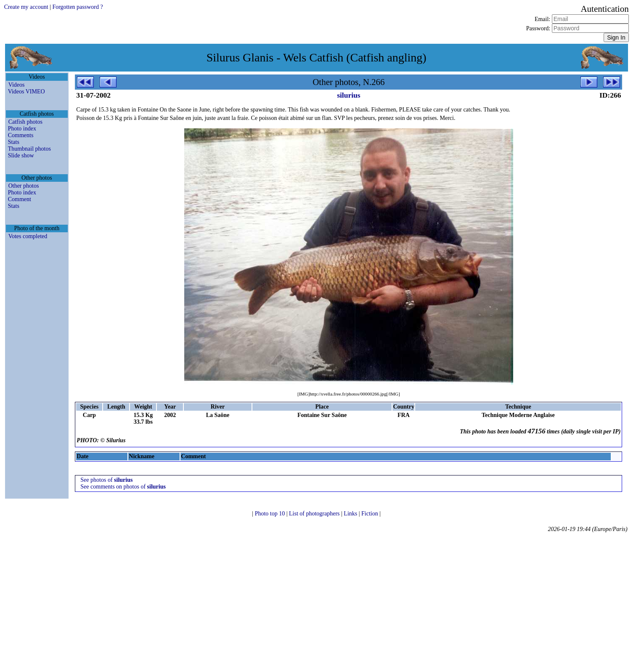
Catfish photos (25, 122)
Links (351, 514)
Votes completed (28, 236)
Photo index (22, 129)
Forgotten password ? (77, 7)
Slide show (21, 155)
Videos (17, 85)
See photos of (106, 480)
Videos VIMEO (27, 92)
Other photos (24, 186)
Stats (14, 142)
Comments (21, 135)
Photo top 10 (271, 514)
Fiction (370, 514)
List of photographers (315, 514)
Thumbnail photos (29, 149)
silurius (349, 95)
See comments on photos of (123, 487)
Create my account (26, 7)
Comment (20, 199)
